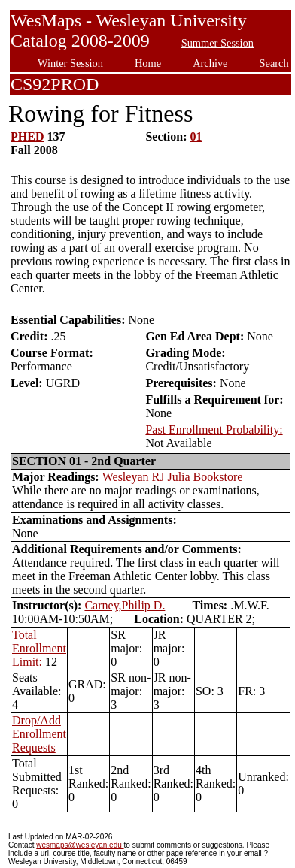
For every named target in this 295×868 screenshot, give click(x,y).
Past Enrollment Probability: (214, 429)
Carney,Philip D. (125, 605)
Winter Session (70, 63)
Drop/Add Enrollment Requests (39, 734)
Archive (210, 63)
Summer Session (217, 43)
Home (148, 63)
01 (196, 136)
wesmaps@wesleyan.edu (80, 845)
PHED (27, 136)
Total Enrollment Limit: (39, 648)
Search (274, 63)
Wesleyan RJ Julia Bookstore (173, 477)
